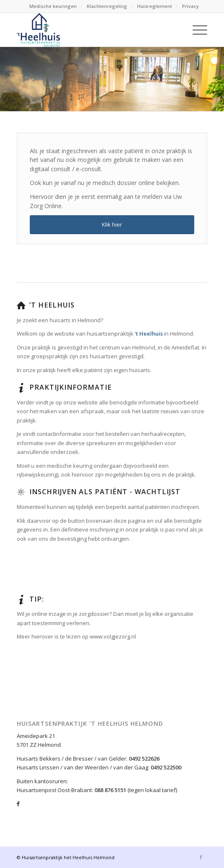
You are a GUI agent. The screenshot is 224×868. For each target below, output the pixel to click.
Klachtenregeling (107, 6)
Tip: (37, 599)
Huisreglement (155, 6)
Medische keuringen (53, 6)
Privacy (190, 6)
